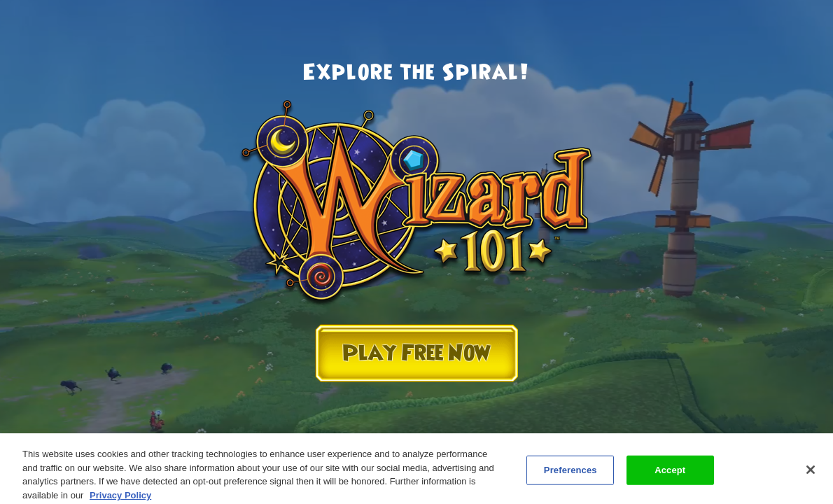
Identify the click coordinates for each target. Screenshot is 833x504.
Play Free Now (416, 353)
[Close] (811, 473)
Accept (670, 473)
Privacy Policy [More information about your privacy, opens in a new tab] (120, 498)
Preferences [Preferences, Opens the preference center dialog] (570, 473)
